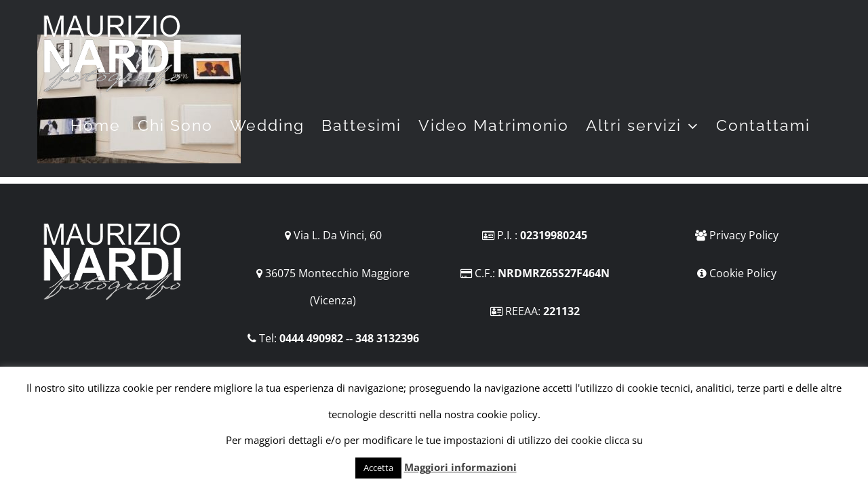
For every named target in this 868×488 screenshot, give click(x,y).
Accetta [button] (378, 468)
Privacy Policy (744, 235)
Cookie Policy (743, 273)
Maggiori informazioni (460, 467)
